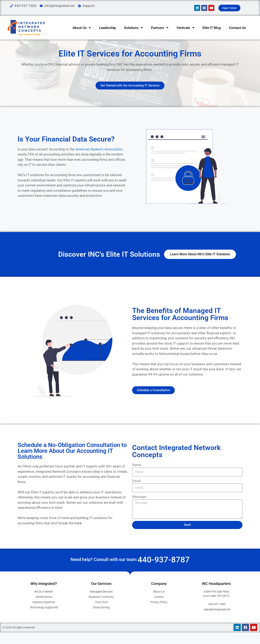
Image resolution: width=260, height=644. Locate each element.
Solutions (133, 28)
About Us (82, 28)
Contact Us (237, 28)
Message (139, 504)
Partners (160, 28)
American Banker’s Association (99, 157)
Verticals (185, 28)
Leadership (107, 28)
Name (137, 473)
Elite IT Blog (212, 28)
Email (136, 488)
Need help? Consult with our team (130, 567)
